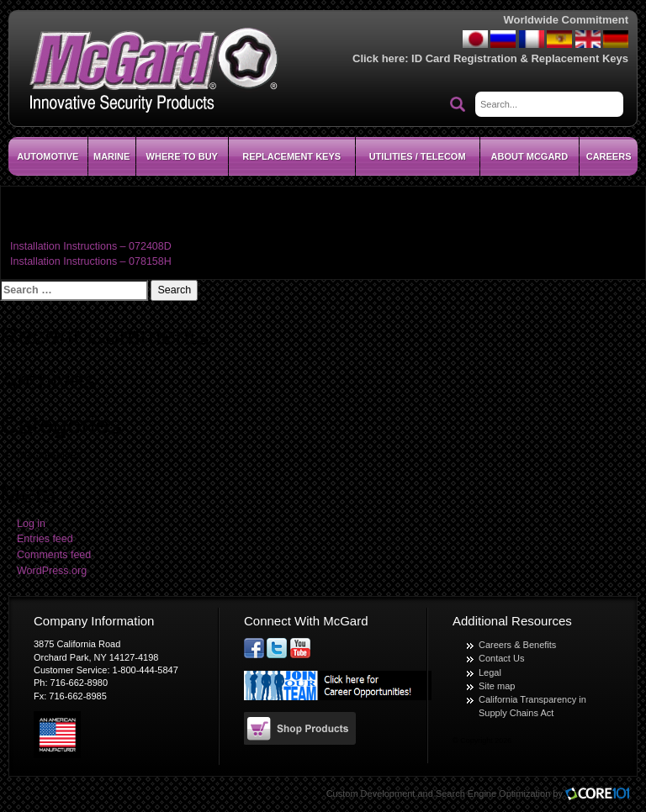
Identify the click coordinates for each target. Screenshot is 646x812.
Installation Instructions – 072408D (91, 246)
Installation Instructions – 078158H (91, 261)
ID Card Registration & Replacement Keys (520, 58)
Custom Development (371, 794)
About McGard (530, 156)
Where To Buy (182, 156)
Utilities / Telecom (418, 156)
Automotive (48, 156)
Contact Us (501, 658)
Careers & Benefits (517, 645)
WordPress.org (52, 571)
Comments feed (54, 555)
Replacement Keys (291, 156)
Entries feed (45, 539)
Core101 (601, 795)
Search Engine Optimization (493, 794)
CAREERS (609, 156)
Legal (490, 672)
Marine (111, 156)
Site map (497, 686)
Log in (31, 524)
